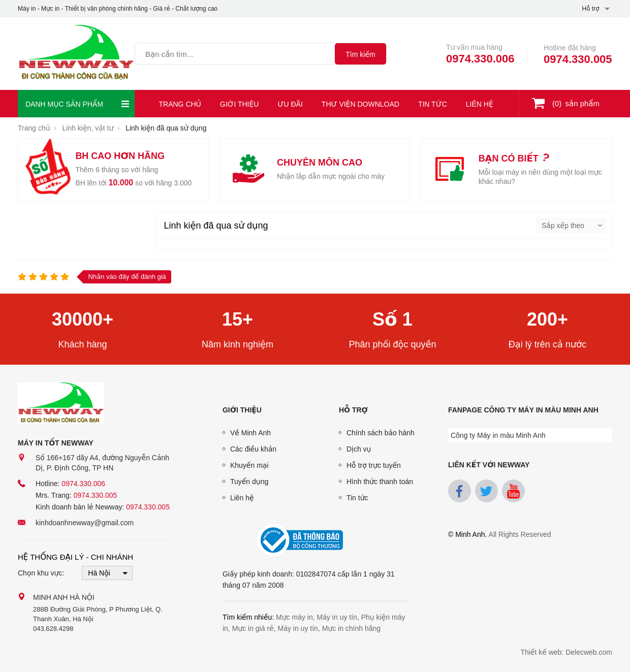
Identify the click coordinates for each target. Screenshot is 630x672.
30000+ (83, 319)
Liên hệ (480, 104)
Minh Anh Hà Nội (64, 597)
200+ (547, 319)
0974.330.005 (578, 59)
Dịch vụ (359, 449)
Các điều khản (253, 449)
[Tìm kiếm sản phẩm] (235, 54)
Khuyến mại (249, 465)
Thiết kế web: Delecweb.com (566, 652)
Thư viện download (360, 104)
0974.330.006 (480, 59)
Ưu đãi (290, 104)
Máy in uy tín (337, 617)
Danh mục (77, 104)
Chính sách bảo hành (381, 433)
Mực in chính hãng (352, 628)
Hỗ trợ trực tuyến (374, 465)
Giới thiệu (240, 104)
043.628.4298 (53, 629)
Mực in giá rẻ (253, 628)
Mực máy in (294, 617)
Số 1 (392, 319)
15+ (238, 319)
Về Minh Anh (250, 433)
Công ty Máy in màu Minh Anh (498, 435)
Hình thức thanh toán (380, 482)
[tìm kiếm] (360, 54)
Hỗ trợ (353, 410)
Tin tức (433, 104)
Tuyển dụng (249, 482)
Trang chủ (180, 104)
